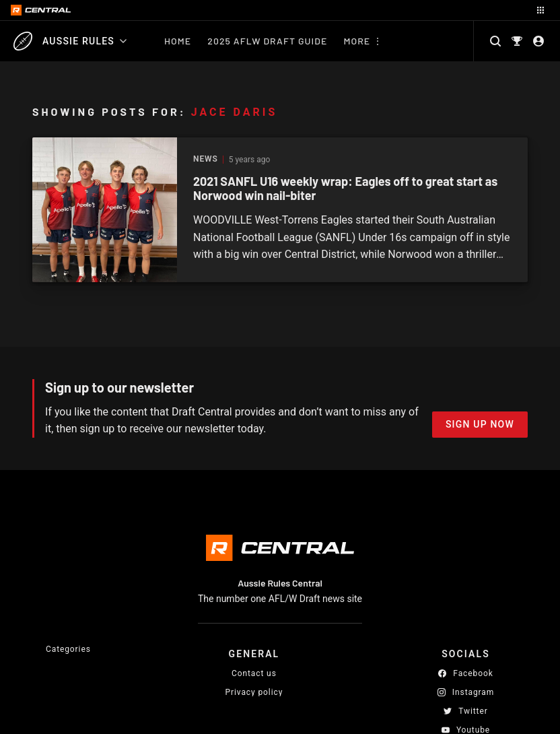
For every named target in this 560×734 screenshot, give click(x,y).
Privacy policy (254, 692)
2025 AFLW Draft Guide (267, 41)
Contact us (254, 673)
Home (178, 41)
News (206, 159)
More (357, 41)
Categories (68, 649)
